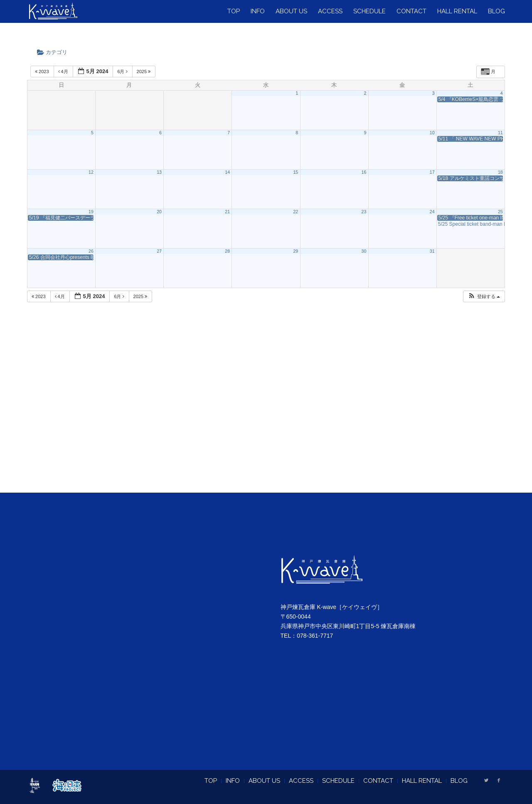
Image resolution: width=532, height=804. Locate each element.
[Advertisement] (266, 408)
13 (159, 172)
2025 (144, 72)
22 (296, 212)
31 (432, 251)
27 (159, 251)
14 (227, 172)
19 (91, 212)
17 (432, 172)
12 (91, 172)
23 (364, 212)
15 (296, 172)
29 (296, 251)
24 (432, 212)
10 (432, 133)
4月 (64, 72)
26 (91, 251)
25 (500, 212)
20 (159, 212)
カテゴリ (55, 52)
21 (227, 212)
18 (500, 172)
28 (227, 251)
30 (364, 251)
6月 (123, 72)
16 (364, 172)
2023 (43, 72)
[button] (484, 297)
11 (500, 133)
